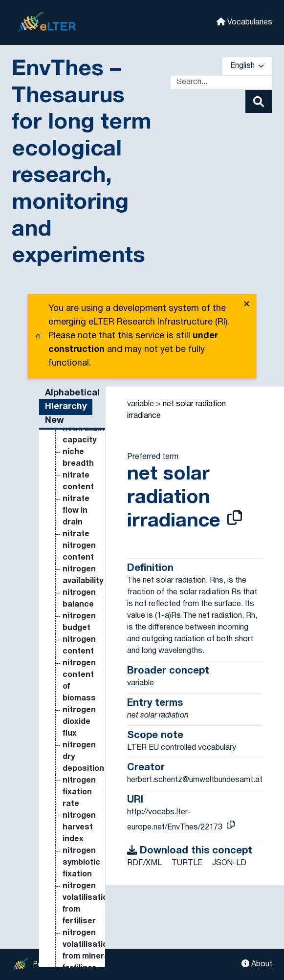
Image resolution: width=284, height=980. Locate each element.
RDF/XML (144, 863)
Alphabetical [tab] (72, 393)
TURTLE (187, 863)
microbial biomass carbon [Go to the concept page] (80, 526)
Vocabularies (244, 22)
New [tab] (55, 421)
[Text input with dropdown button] (221, 82)
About (257, 964)
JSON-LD (229, 863)
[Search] (259, 101)
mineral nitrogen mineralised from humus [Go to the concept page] (85, 702)
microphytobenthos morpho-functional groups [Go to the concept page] (101, 655)
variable (141, 404)
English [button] (247, 66)
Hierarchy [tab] (66, 407)
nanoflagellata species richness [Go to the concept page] (91, 913)
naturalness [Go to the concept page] (87, 936)
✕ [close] (247, 305)
